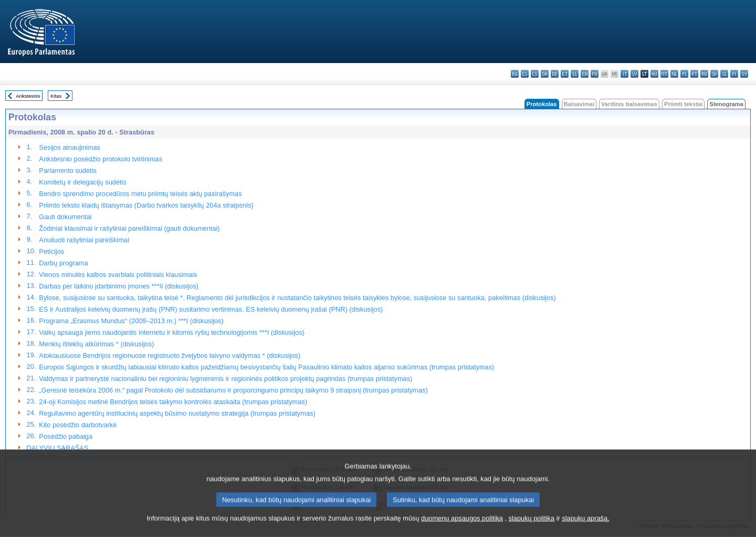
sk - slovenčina (714, 74)
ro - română (704, 74)
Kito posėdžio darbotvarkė (78, 425)
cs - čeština (535, 74)
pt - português (694, 74)
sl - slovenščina (724, 74)
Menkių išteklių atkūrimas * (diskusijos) (96, 344)
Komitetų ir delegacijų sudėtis (82, 182)
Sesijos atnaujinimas (70, 147)
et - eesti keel (565, 74)
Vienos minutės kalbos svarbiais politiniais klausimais (118, 275)
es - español (525, 74)
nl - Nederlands (674, 74)
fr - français (595, 74)
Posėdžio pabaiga (66, 436)
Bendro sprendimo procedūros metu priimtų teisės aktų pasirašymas (140, 194)
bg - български (515, 74)
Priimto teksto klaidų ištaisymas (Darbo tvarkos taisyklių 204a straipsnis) (146, 205)
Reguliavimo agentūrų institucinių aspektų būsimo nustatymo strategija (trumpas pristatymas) (177, 413)
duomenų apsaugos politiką (462, 524)
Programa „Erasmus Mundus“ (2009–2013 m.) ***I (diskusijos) (131, 321)
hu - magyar (654, 74)
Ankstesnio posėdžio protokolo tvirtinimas (101, 159)
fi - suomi (734, 74)
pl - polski (684, 74)
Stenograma (726, 104)
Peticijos (51, 251)
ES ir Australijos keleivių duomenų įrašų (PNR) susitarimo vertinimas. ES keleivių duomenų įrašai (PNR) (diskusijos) (211, 309)
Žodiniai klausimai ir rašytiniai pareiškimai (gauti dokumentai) (129, 228)
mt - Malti (664, 74)
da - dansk (545, 74)
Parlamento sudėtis (68, 171)
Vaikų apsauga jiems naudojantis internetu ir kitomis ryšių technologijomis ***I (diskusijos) (171, 332)
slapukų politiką (532, 524)
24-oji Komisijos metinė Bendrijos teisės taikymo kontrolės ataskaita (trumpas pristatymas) (173, 402)
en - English (585, 74)
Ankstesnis (28, 96)
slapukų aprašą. (585, 524)
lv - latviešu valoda (634, 74)
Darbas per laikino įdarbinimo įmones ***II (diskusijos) (119, 286)
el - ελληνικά (575, 74)
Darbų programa (63, 263)
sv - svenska (744, 74)
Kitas (56, 96)
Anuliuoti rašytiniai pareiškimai (84, 240)
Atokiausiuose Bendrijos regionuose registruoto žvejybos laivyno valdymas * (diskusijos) (170, 355)
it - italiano (624, 74)
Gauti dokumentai (65, 217)
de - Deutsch (555, 74)
